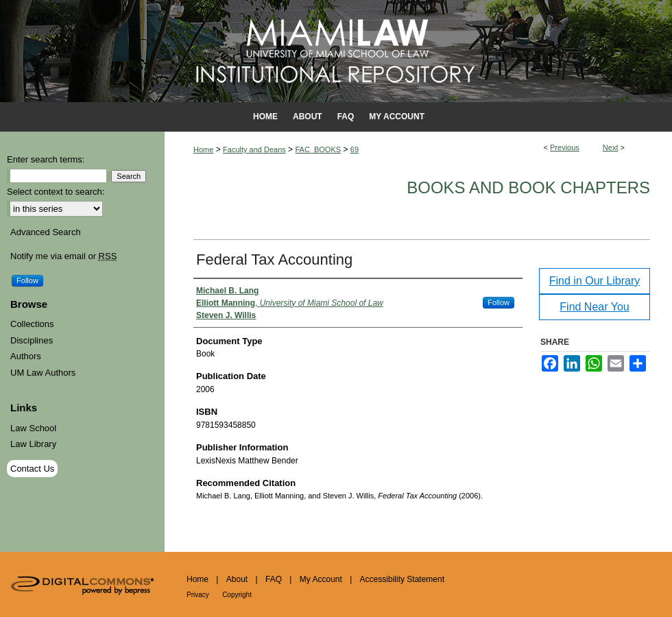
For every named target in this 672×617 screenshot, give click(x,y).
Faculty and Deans (254, 149)
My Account (321, 579)
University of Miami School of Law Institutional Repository (336, 51)
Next (611, 147)
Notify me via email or (63, 256)
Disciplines (32, 340)
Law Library (33, 444)
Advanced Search (46, 232)
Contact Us (32, 469)
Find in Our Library (595, 281)
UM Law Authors (43, 373)
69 (355, 149)
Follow (499, 302)
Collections (32, 324)
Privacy (198, 595)
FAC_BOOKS (318, 149)
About (237, 579)
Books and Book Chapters (528, 187)
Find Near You (594, 307)
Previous (565, 147)
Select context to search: (56, 192)
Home (203, 149)
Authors (26, 356)
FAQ (274, 579)
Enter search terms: (46, 159)
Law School (33, 428)
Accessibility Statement (402, 579)
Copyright (237, 595)
